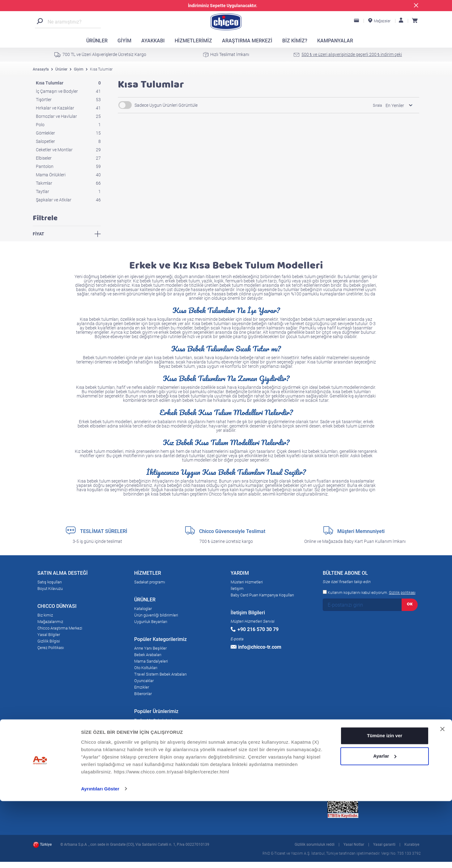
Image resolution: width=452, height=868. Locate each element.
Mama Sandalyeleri (151, 661)
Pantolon (68, 166)
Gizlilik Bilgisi (49, 641)
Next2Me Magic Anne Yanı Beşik (162, 733)
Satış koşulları (50, 582)
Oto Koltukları (146, 668)
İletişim (237, 589)
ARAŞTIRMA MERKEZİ (247, 41)
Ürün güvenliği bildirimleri (156, 615)
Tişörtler (68, 100)
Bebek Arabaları (148, 655)
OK (410, 604)
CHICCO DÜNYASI (57, 607)
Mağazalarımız (50, 622)
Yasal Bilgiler (49, 635)
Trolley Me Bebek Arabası (156, 720)
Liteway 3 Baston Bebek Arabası (162, 740)
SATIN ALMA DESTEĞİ (63, 574)
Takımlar (68, 183)
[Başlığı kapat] (442, 796)
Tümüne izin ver (385, 803)
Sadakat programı (150, 582)
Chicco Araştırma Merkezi (60, 628)
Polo (68, 125)
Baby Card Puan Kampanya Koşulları (262, 595)
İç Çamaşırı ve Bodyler (68, 91)
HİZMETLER (148, 574)
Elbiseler (68, 158)
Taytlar (68, 191)
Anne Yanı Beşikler (150, 648)
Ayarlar (385, 823)
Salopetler (68, 141)
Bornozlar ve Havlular (68, 116)
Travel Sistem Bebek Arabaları (160, 674)
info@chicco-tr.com (256, 647)
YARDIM (240, 574)
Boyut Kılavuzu (50, 589)
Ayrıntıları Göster (100, 856)
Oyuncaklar (144, 681)
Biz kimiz (45, 615)
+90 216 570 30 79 (255, 629)
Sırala (377, 105)
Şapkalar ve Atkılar (68, 200)
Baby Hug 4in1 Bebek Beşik (158, 746)
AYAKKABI (153, 41)
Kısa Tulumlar (68, 83)
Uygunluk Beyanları (151, 622)
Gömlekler (68, 133)
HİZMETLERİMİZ (193, 41)
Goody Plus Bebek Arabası (157, 727)
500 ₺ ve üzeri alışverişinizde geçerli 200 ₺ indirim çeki (352, 54)
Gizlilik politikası (402, 593)
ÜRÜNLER (97, 41)
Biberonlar (143, 694)
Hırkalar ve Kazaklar (68, 108)
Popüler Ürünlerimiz (156, 712)
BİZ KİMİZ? (295, 41)
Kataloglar (143, 609)
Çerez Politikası (51, 648)
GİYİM (124, 41)
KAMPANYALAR (335, 41)
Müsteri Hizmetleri (247, 582)
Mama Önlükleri (68, 175)
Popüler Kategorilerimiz (160, 640)
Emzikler (142, 687)
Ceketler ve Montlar (68, 150)
